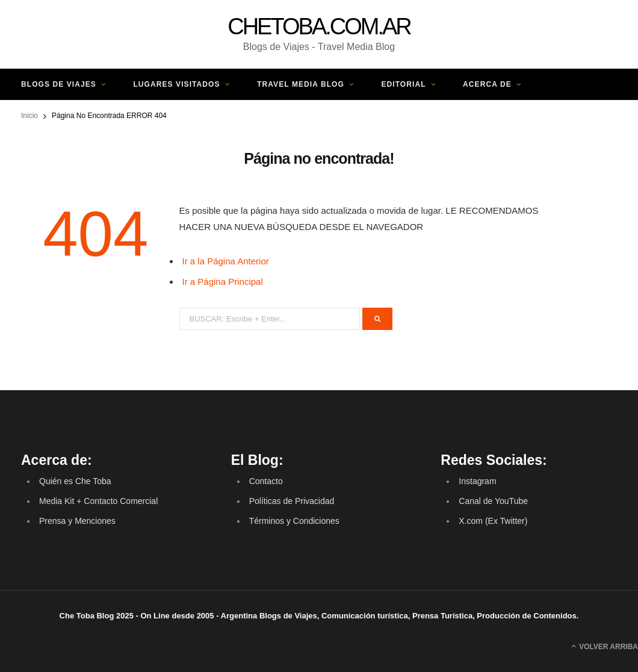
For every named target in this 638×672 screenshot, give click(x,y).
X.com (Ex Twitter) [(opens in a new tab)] (493, 521)
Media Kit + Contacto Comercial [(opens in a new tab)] (98, 501)
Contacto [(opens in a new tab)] (266, 481)
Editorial (403, 84)
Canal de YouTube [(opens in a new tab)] (493, 501)
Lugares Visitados (176, 84)
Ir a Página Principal (223, 282)
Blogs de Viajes (59, 84)
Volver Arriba (605, 646)
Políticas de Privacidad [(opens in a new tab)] (292, 501)
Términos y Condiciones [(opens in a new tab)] (294, 521)
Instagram (477, 481)
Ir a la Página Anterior (226, 261)
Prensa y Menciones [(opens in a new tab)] (77, 521)
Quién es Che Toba (75, 481)
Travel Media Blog (301, 84)
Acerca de (487, 84)
